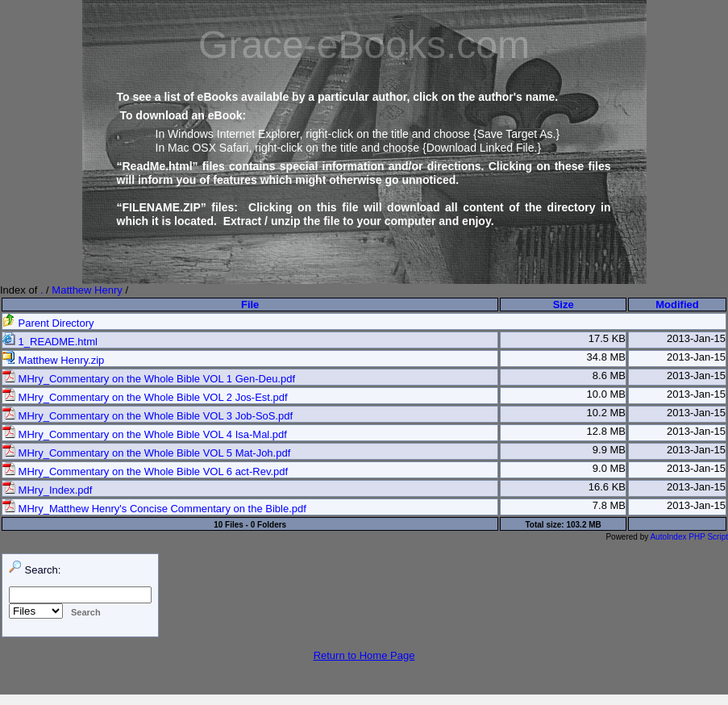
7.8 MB (609, 505)
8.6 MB (609, 375)
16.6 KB (607, 487)
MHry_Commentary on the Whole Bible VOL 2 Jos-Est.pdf (145, 397)
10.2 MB (606, 413)
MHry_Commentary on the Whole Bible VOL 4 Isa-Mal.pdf (145, 434)
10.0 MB (606, 394)
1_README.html (50, 342)
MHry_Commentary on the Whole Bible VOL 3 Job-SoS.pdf (148, 416)
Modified (677, 305)
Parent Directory (48, 323)
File (250, 305)
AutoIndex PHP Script (689, 537)
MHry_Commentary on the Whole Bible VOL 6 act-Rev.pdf (145, 471)
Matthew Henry (87, 290)
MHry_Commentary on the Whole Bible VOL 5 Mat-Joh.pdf (146, 453)
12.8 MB (606, 431)
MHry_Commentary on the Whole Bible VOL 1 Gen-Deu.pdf (149, 379)
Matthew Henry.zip (53, 360)
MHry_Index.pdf (47, 490)
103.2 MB (583, 525)
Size (564, 305)
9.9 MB (609, 450)
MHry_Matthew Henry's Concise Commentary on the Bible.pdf (154, 509)
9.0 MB (609, 468)
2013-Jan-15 (696, 338)
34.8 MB (606, 357)
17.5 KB (607, 338)
